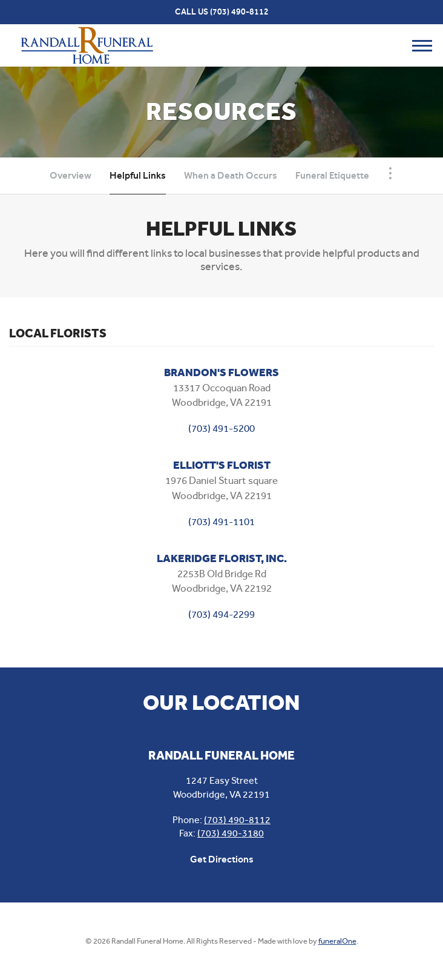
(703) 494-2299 (221, 614)
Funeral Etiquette (332, 175)
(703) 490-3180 (231, 833)
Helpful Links (138, 175)
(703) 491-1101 (221, 521)
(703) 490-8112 (239, 12)
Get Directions (222, 859)
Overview (71, 175)
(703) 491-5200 (221, 428)
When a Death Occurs (231, 175)
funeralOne (337, 941)
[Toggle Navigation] (390, 173)
